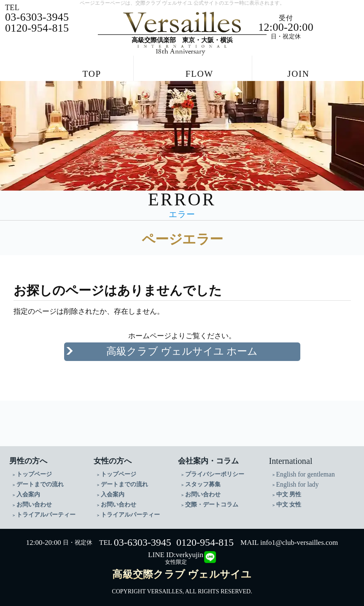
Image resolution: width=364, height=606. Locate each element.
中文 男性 (289, 491)
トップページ (34, 470)
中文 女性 (289, 501)
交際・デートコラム (212, 501)
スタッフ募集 (203, 481)
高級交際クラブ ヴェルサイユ (182, 571)
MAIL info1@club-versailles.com (289, 539)
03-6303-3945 (143, 539)
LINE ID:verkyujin (176, 551)
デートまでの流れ (40, 481)
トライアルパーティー (46, 511)
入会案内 (28, 491)
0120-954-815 (205, 539)
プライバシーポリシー (215, 470)
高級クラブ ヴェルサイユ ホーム (182, 348)
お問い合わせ (34, 501)
